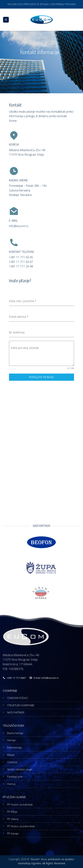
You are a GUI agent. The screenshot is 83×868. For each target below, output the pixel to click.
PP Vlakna (13, 819)
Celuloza (12, 762)
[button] (6, 20)
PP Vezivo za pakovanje (21, 826)
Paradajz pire (15, 777)
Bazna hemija (15, 733)
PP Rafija (12, 812)
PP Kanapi (13, 834)
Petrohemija (14, 748)
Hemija (11, 740)
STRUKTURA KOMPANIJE (21, 705)
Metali (11, 755)
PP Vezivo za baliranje (20, 805)
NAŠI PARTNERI (16, 712)
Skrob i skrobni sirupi (20, 769)
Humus (11, 784)
